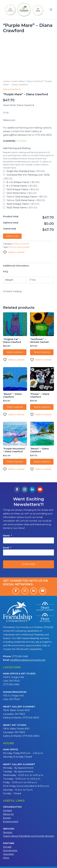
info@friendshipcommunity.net (28, 660)
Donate (7, 847)
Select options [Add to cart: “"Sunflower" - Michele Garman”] (42, 352)
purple (26, 247)
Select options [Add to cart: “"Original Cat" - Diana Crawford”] (15, 352)
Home (6, 81)
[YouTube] (43, 591)
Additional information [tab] (16, 266)
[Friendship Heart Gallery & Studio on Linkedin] (32, 489)
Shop (6, 858)
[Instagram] (25, 591)
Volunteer (9, 854)
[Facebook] (16, 591)
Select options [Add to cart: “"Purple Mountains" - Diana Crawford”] (15, 462)
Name (7, 536)
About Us (8, 814)
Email (7, 548)
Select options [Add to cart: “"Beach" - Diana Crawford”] (15, 407)
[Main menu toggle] (51, 10)
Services (8, 832)
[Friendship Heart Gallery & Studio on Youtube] (40, 489)
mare (20, 247)
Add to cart (12, 236)
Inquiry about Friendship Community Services (28, 836)
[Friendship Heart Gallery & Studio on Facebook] (17, 489)
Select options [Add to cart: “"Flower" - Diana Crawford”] (42, 407)
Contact (7, 810)
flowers (12, 247)
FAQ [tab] (6, 272)
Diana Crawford (35, 81)
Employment (11, 822)
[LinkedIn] (34, 591)
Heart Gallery (18, 81)
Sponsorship (10, 850)
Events (7, 818)
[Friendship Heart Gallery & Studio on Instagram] (25, 489)
